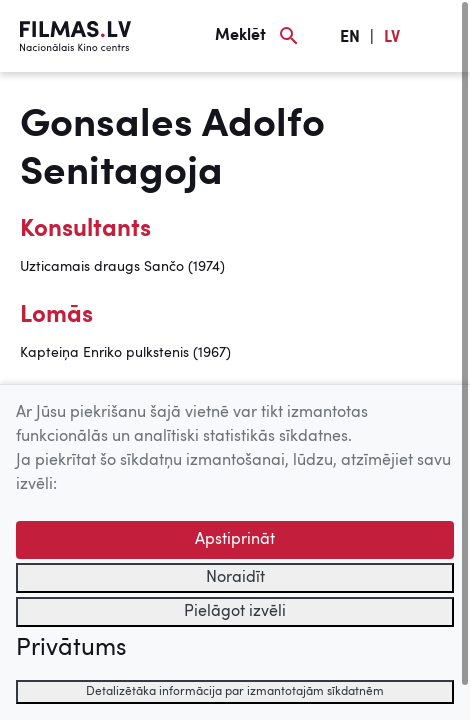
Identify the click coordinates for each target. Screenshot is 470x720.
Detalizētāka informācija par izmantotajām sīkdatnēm (235, 692)
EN (350, 38)
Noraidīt (235, 578)
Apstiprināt (235, 540)
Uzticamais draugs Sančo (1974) (122, 267)
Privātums (71, 649)
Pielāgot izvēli (235, 612)
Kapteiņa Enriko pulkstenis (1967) (125, 353)
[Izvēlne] (440, 36)
